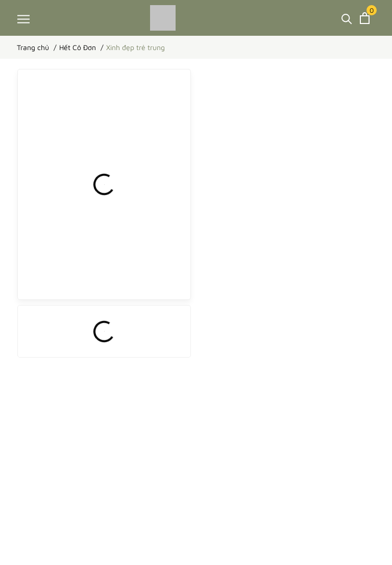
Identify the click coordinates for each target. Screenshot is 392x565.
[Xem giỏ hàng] (365, 18)
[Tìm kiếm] (347, 18)
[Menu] (23, 19)
